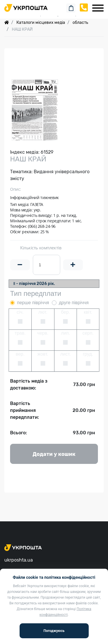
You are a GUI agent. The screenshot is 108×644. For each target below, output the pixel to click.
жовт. (43, 354)
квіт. (88, 312)
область (80, 23)
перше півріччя (33, 303)
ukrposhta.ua (19, 560)
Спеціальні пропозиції (54, 14)
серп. (88, 333)
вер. (20, 354)
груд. (88, 354)
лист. (65, 354)
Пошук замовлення (54, 6)
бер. (66, 312)
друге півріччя (74, 303)
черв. (43, 333)
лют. (43, 312)
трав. (20, 333)
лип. (66, 333)
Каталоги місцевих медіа (41, 23)
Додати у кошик (54, 454)
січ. (20, 312)
